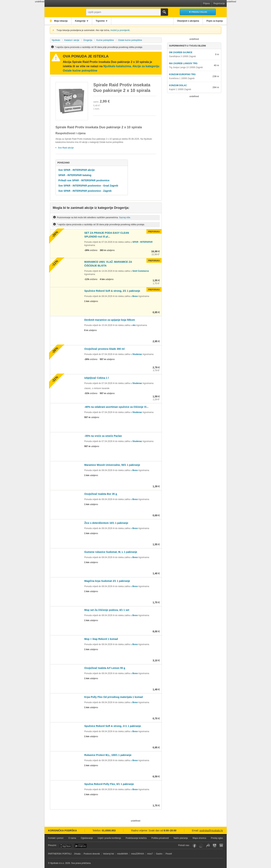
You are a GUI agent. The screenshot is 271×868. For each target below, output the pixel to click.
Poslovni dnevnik (92, 854)
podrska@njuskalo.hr (211, 831)
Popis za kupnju (214, 21)
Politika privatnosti (160, 838)
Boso (135, 296)
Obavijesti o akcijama (188, 21)
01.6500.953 (109, 831)
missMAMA (123, 854)
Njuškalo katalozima (117, 66)
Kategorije (81, 21)
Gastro (159, 854)
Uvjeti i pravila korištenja (109, 838)
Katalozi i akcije (72, 40)
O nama (72, 838)
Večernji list (108, 854)
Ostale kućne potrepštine (130, 40)
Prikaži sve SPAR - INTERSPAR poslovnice (84, 180)
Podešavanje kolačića (136, 838)
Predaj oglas (217, 838)
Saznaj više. (125, 217)
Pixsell (169, 854)
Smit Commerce (141, 271)
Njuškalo (56, 40)
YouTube (214, 846)
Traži (164, 12)
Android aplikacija (81, 846)
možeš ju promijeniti (120, 30)
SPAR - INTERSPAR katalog (75, 175)
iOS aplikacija (66, 846)
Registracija (219, 3)
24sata (77, 854)
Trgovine (101, 21)
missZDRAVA (138, 854)
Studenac (137, 354)
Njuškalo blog (208, 846)
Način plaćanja (181, 838)
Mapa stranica (199, 838)
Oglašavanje (87, 838)
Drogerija (88, 40)
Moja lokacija (61, 21)
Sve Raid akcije (66, 148)
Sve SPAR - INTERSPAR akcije (77, 170)
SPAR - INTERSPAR (142, 242)
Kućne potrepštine (105, 40)
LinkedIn (221, 846)
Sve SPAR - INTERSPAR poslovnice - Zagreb (85, 191)
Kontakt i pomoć (56, 838)
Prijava (206, 3)
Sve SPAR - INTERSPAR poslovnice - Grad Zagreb (88, 186)
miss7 (150, 854)
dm (134, 325)
